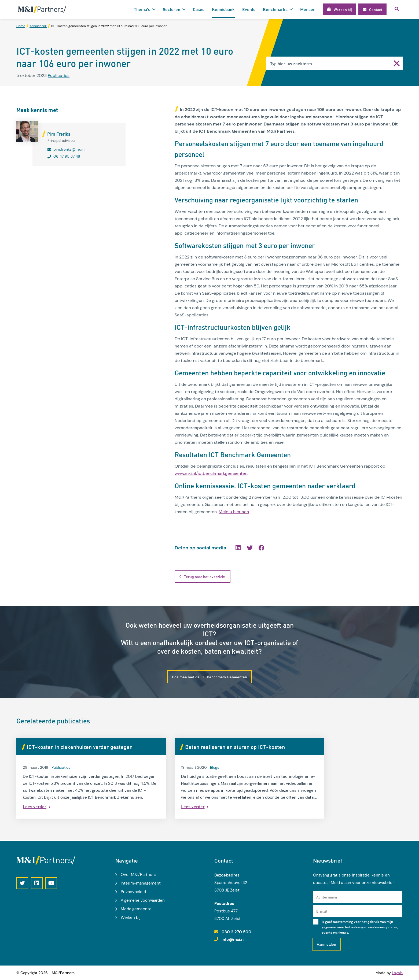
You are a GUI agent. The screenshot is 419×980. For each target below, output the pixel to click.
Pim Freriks (59, 134)
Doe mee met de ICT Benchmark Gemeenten (209, 677)
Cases (199, 9)
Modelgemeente (136, 909)
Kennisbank (223, 9)
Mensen (308, 9)
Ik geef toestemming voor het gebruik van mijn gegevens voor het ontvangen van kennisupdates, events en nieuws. (360, 927)
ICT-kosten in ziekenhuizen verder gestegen (80, 748)
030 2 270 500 (236, 932)
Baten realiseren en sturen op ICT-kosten (208, 748)
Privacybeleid (133, 892)
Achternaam (327, 897)
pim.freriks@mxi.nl (69, 150)
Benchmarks (275, 9)
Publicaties (59, 76)
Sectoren (172, 9)
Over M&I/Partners (138, 875)
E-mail (322, 911)
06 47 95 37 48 (67, 157)
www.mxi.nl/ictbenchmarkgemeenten (211, 474)
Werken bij (131, 918)
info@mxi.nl (233, 940)
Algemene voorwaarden (143, 900)
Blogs (188, 768)
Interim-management (141, 883)
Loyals (397, 973)
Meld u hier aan (234, 512)
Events (249, 9)
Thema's (142, 9)
